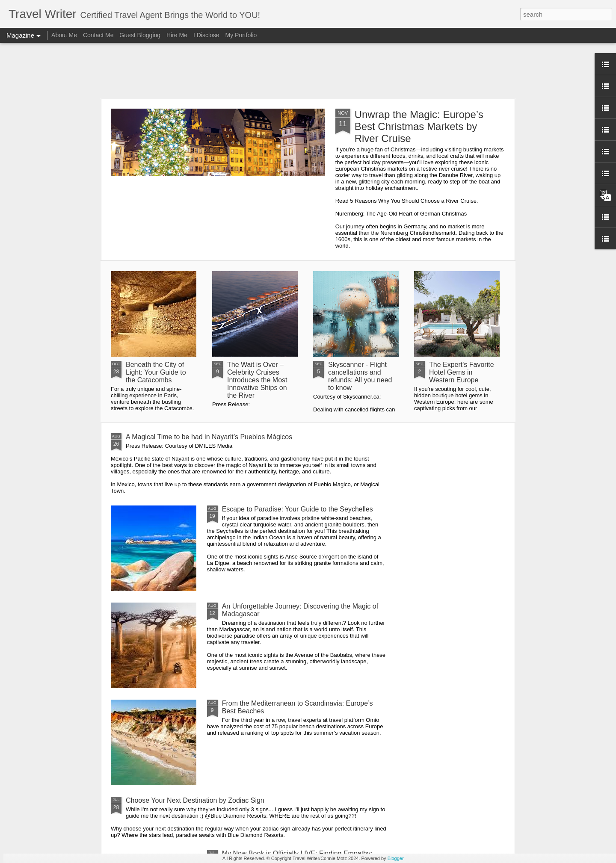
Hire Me (177, 35)
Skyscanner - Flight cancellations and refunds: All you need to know (360, 376)
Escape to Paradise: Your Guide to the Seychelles (298, 509)
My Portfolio (241, 35)
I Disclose (206, 35)
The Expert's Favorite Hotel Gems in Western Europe (462, 372)
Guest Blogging (140, 35)
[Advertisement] (308, 71)
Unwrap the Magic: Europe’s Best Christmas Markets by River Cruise (419, 126)
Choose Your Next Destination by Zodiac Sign (195, 800)
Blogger (395, 858)
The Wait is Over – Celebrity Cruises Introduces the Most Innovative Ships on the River (257, 380)
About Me (64, 35)
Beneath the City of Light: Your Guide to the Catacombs (156, 372)
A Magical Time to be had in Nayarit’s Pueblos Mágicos (209, 437)
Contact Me (98, 35)
